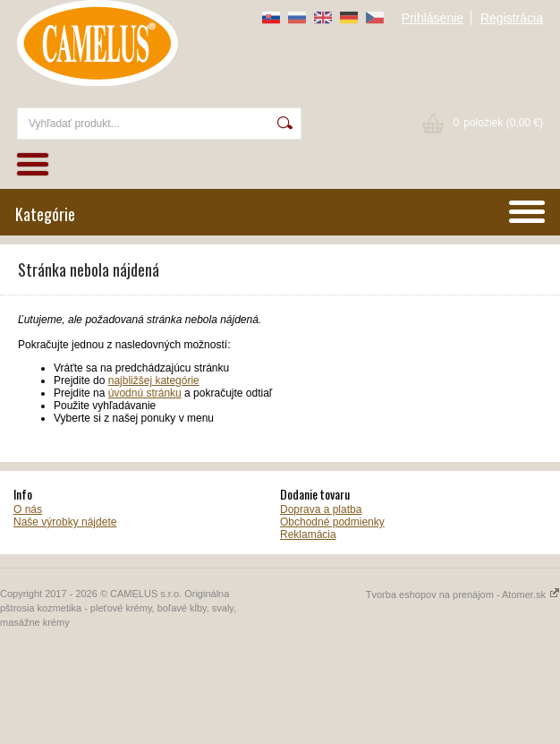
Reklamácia (308, 534)
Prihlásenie (433, 18)
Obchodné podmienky (332, 522)
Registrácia (512, 18)
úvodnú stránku (145, 393)
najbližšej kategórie (154, 381)
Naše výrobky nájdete (65, 522)
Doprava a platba (321, 509)
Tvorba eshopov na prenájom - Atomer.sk (463, 594)
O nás (28, 509)
